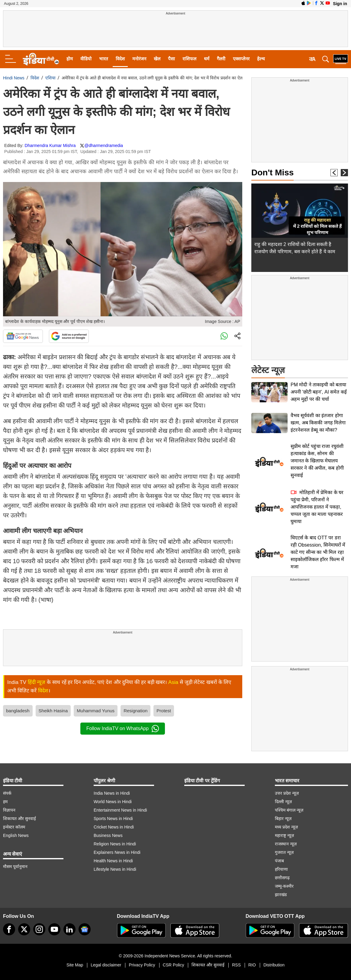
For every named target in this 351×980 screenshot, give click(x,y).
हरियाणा (281, 869)
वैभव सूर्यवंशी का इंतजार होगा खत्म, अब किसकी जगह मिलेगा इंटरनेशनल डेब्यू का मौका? (318, 423)
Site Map (75, 965)
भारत (104, 59)
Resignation (135, 711)
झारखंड (281, 895)
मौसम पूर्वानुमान (15, 867)
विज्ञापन (9, 810)
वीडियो (86, 59)
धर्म (207, 59)
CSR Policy (174, 965)
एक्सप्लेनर (241, 59)
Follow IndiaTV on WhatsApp (123, 729)
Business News (108, 835)
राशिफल (189, 59)
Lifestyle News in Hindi (115, 869)
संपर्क (7, 793)
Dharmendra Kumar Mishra (50, 145)
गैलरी (221, 59)
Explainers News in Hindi (117, 852)
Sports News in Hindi (113, 819)
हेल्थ (261, 59)
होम (70, 59)
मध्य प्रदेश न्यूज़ (286, 827)
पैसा (171, 59)
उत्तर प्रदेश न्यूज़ (287, 793)
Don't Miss (272, 172)
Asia (173, 682)
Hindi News (14, 78)
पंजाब (279, 861)
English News (16, 835)
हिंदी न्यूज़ (37, 682)
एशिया (50, 78)
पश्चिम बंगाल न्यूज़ (289, 810)
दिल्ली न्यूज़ (283, 802)
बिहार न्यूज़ (283, 819)
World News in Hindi (113, 802)
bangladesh (18, 711)
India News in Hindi (112, 793)
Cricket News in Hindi (114, 827)
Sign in (340, 4)
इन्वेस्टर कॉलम (14, 827)
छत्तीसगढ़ (282, 878)
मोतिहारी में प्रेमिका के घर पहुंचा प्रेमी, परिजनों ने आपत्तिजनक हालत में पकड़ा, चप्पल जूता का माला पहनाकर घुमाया (317, 507)
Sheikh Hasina (53, 711)
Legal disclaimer (106, 965)
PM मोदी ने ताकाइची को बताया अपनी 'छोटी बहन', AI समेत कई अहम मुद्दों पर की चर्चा (319, 392)
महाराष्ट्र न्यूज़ (284, 835)
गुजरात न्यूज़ (284, 852)
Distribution (274, 965)
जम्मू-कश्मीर (284, 886)
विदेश (120, 59)
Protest (164, 711)
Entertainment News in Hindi (120, 810)
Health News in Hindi (113, 861)
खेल (157, 59)
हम (5, 802)
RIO (252, 965)
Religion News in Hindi (115, 844)
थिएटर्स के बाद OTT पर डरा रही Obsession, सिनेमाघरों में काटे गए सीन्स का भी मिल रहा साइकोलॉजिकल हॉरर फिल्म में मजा (318, 552)
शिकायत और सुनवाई (19, 819)
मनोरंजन (139, 59)
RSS (236, 965)
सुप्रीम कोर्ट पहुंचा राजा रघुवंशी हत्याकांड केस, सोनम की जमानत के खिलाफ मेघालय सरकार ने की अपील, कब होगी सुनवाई (317, 461)
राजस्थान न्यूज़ (286, 844)
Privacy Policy (142, 965)
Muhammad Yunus (96, 711)
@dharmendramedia (104, 145)
